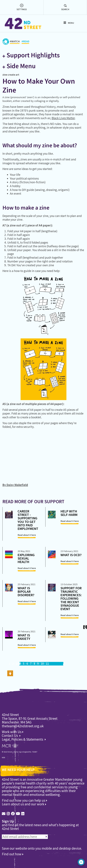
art (17, 75)
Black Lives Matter (63, 118)
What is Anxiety (24, 637)
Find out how (13, 854)
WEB (3, 757)
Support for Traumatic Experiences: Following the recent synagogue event (71, 598)
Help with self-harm (69, 513)
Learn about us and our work (24, 804)
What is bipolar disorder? (26, 591)
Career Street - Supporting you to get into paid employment (28, 520)
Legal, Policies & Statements (24, 739)
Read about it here (27, 535)
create (11, 75)
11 (47, 664)
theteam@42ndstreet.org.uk (23, 726)
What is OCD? (71, 555)
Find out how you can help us (24, 800)
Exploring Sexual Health (26, 558)
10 (42, 664)
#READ (25, 42)
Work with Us (13, 732)
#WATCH (15, 42)
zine (5, 75)
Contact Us (10, 736)
